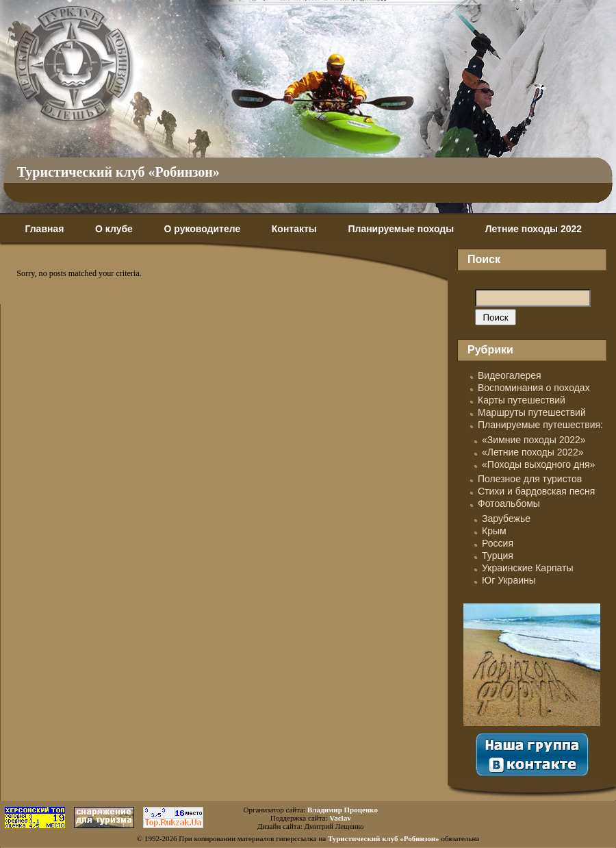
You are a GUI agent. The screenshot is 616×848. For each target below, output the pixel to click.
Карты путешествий (522, 400)
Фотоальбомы (509, 503)
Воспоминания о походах (534, 388)
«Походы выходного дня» (538, 464)
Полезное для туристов (530, 479)
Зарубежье (506, 519)
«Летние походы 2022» (533, 452)
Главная (44, 229)
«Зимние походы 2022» (534, 440)
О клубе (114, 229)
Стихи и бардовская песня (536, 491)
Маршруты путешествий (532, 412)
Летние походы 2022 (534, 229)
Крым (494, 531)
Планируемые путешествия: (540, 425)
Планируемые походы (401, 229)
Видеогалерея (510, 375)
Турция (498, 556)
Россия (498, 543)
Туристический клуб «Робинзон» (118, 172)
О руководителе (202, 229)
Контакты (294, 229)
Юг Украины (509, 580)
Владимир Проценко (343, 810)
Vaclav (340, 818)
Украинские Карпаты (527, 568)
